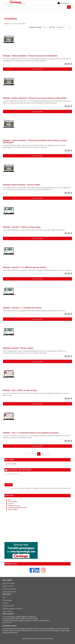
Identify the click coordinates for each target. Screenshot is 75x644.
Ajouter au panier (37, 69)
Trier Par (52, 27)
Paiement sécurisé (14, 506)
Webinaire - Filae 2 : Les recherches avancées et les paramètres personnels (31, 433)
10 (42, 454)
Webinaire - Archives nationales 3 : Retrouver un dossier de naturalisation (30, 56)
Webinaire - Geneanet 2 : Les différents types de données (24, 267)
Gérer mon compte (9, 583)
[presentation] (19, 479)
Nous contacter (13, 509)
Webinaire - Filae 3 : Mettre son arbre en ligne (20, 390)
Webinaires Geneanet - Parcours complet (18, 348)
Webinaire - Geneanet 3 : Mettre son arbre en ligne (22, 227)
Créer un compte (8, 586)
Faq (4, 597)
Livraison (11, 504)
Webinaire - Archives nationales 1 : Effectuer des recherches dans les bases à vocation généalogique (35, 141)
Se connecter (12, 464)
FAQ (9, 500)
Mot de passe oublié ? (9, 592)
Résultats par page (35, 27)
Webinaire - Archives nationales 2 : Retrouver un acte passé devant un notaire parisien (35, 98)
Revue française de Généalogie (43, 639)
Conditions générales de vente (18, 508)
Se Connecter (63, 3)
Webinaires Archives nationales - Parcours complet (22, 185)
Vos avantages (13, 502)
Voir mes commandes (9, 589)
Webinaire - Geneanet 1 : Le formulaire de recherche (22, 308)
